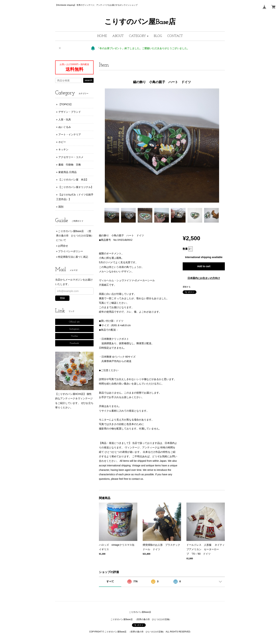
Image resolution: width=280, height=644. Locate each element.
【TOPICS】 (66, 104)
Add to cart (204, 266)
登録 (62, 298)
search (88, 80)
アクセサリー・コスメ (71, 157)
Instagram (74, 329)
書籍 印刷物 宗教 (70, 165)
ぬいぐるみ (65, 127)
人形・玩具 (65, 119)
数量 (185, 249)
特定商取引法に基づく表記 (73, 257)
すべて (110, 581)
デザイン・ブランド (70, 112)
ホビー (62, 142)
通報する (187, 287)
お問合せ (63, 246)
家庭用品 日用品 (67, 172)
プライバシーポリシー (71, 251)
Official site (74, 322)
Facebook (74, 343)
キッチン (63, 149)
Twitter (74, 336)
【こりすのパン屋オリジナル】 (76, 187)
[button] (139, 36)
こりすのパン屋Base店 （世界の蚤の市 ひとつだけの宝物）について (75, 236)
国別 (61, 207)
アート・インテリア (70, 134)
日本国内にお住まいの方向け (204, 278)
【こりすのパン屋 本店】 (73, 180)
